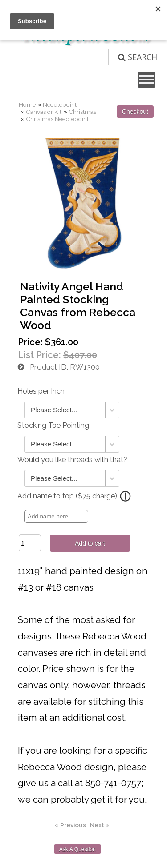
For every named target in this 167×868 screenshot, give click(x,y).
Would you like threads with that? (72, 460)
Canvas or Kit (44, 112)
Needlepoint (60, 104)
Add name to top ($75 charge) (67, 496)
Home (27, 104)
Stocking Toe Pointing (53, 425)
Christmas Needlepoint (57, 119)
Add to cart (90, 543)
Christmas (82, 112)
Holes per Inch (41, 391)
